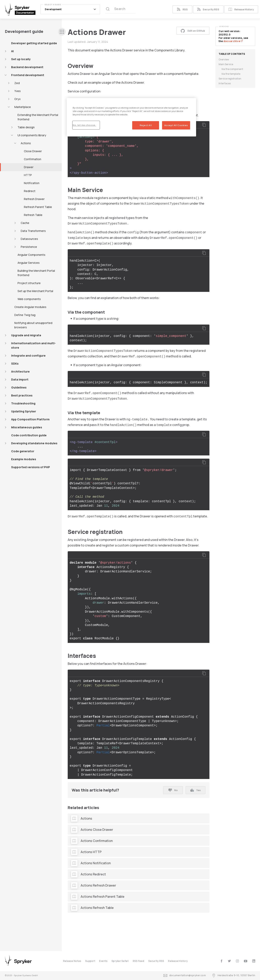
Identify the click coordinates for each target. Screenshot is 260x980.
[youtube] (246, 961)
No (173, 790)
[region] (131, 117)
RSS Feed (139, 961)
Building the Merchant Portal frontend (36, 273)
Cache (25, 223)
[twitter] (229, 961)
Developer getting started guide (34, 43)
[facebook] (221, 961)
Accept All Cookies (176, 125)
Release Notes (72, 961)
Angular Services (29, 263)
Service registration (230, 79)
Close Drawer (33, 151)
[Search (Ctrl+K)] (120, 9)
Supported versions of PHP (31, 467)
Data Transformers (33, 231)
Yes (195, 790)
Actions (26, 143)
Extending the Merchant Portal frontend (38, 117)
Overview (224, 59)
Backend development (27, 67)
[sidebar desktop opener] (62, 32)
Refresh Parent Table (38, 207)
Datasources (29, 239)
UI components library (32, 135)
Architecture (20, 371)
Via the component (232, 69)
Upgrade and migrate (26, 335)
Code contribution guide (29, 435)
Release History (241, 9)
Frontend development (28, 75)
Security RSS (208, 9)
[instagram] (237, 961)
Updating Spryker (24, 411)
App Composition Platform (30, 419)
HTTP (28, 175)
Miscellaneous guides (27, 427)
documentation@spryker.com (185, 976)
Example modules (24, 459)
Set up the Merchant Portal (35, 291)
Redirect (30, 191)
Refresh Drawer (34, 199)
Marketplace (23, 107)
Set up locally (21, 59)
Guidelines (19, 387)
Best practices (22, 395)
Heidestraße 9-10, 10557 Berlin (234, 976)
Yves (18, 91)
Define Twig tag (25, 315)
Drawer (29, 167)
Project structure (29, 283)
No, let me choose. (84, 125)
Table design (26, 127)
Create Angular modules (30, 307)
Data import (20, 379)
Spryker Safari (120, 961)
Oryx (18, 99)
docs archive (233, 41)
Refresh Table (33, 215)
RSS (182, 9)
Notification (32, 183)
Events (103, 961)
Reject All (146, 125)
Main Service (226, 64)
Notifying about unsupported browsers (33, 325)
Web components (29, 299)
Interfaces (225, 83)
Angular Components (31, 255)
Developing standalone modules (34, 443)
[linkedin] (254, 961)
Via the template (231, 74)
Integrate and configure (28, 356)
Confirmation (33, 159)
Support (90, 961)
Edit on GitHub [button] (193, 31)
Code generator (23, 451)
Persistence (29, 247)
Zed (17, 83)
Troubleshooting (23, 403)
